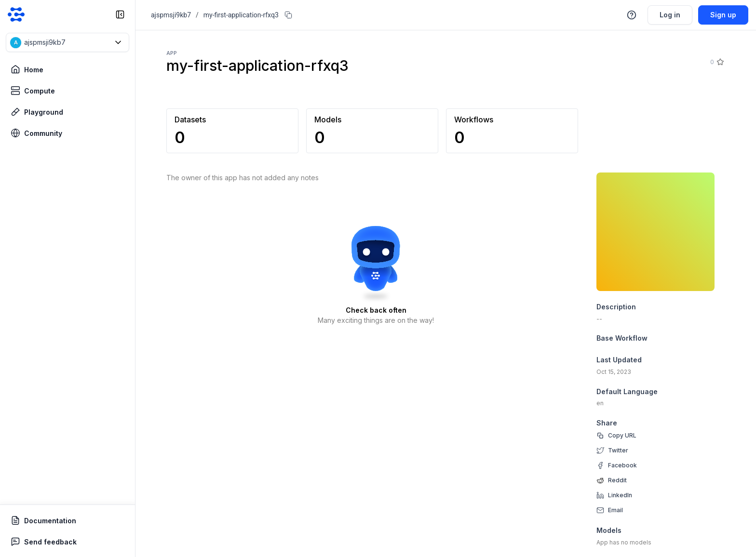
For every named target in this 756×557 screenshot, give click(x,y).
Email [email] (615, 510)
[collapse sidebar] (120, 14)
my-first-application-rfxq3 (241, 15)
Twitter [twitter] (618, 450)
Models (609, 530)
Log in (670, 15)
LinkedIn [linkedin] (620, 495)
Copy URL (622, 435)
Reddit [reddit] (617, 480)
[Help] (632, 15)
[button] (67, 42)
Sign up (723, 15)
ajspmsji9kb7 (171, 15)
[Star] (720, 62)
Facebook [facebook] (622, 465)
